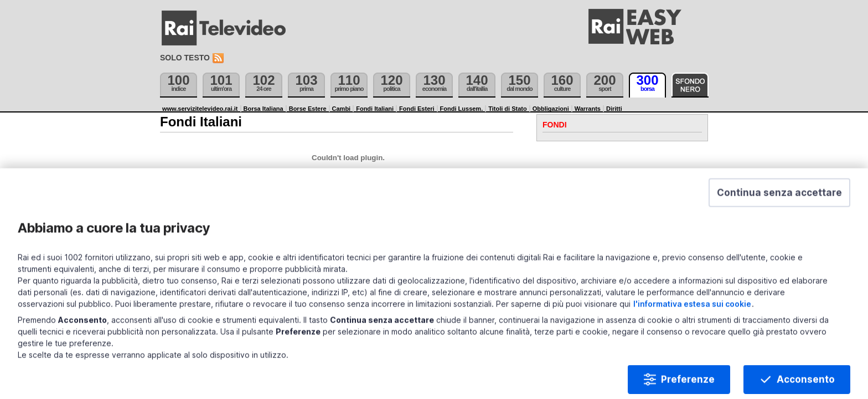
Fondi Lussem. (462, 109)
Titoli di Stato (507, 109)
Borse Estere (308, 109)
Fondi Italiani (375, 109)
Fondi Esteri (417, 109)
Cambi (342, 109)
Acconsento (786, 377)
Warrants (588, 109)
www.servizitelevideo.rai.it (200, 109)
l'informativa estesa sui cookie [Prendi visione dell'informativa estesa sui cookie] (745, 301)
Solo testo (185, 58)
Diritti (614, 109)
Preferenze (668, 377)
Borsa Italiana (263, 109)
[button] (759, 226)
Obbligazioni (551, 109)
